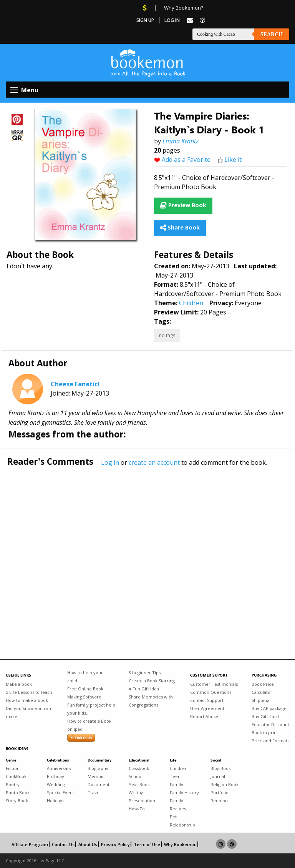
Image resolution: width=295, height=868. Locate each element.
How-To (137, 809)
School (136, 776)
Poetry (13, 784)
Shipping (260, 700)
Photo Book (18, 792)
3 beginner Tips (145, 673)
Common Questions (211, 692)
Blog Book (221, 768)
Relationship (182, 825)
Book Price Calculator (263, 688)
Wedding (56, 784)
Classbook (139, 768)
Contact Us (63, 844)
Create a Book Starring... (153, 681)
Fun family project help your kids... (91, 709)
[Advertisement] (147, 547)
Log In (172, 20)
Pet (173, 817)
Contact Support (207, 700)
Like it (233, 160)
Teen (175, 776)
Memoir (96, 776)
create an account (154, 462)
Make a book (19, 684)
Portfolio (220, 792)
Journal (218, 776)
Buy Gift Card (265, 716)
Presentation (142, 801)
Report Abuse (204, 716)
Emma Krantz (181, 141)
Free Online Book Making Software (85, 693)
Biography (98, 768)
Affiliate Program (30, 844)
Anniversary (59, 768)
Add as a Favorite (186, 160)
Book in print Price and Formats (270, 737)
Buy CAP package (269, 708)
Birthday (56, 776)
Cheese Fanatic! (75, 384)
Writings (137, 792)
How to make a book (27, 700)
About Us (88, 844)
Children (191, 303)
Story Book (17, 801)
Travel (94, 792)
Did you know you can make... (28, 712)
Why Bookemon (180, 844)
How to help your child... (85, 677)
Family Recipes (178, 805)
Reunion (219, 801)
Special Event (60, 792)
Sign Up (145, 20)
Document (99, 784)
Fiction (13, 768)
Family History (184, 792)
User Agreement (207, 708)
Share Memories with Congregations (151, 701)
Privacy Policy (115, 844)
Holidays (56, 801)
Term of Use (147, 844)
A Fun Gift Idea (144, 689)
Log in (110, 462)
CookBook (16, 776)
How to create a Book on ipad (89, 725)
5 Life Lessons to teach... (31, 692)
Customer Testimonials (214, 684)
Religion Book (225, 784)
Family (177, 784)
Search (272, 34)
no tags (167, 335)
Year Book (139, 784)
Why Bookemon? (184, 8)
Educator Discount (270, 724)
